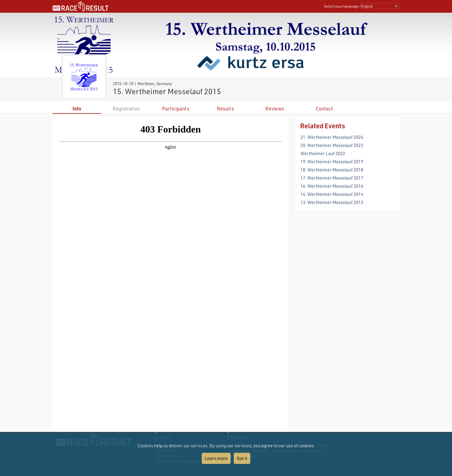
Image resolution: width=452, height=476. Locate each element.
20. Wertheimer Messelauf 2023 (332, 145)
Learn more (216, 458)
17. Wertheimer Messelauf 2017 (332, 178)
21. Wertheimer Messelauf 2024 (332, 137)
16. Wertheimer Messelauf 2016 (332, 186)
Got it (242, 458)
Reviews (275, 109)
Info (77, 109)
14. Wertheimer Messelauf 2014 (332, 194)
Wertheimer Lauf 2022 (323, 153)
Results (225, 109)
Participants (176, 109)
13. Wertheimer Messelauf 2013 (332, 202)
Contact (324, 109)
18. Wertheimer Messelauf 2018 (332, 170)
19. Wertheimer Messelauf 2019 (332, 161)
